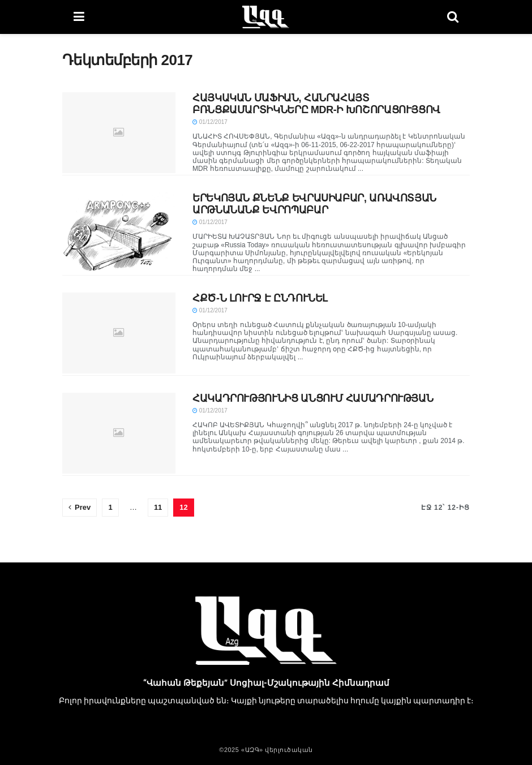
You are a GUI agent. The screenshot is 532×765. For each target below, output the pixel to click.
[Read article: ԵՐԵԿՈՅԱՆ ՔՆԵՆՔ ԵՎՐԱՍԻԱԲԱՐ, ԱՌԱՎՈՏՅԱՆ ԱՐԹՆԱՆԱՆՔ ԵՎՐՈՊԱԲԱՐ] (119, 233)
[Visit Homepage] (265, 17)
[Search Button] (453, 17)
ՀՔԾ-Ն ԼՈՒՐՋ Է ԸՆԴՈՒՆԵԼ (260, 298)
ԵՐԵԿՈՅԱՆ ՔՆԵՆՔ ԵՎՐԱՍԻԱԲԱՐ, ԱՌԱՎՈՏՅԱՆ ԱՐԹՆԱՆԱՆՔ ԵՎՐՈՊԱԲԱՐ (314, 204)
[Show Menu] (79, 17)
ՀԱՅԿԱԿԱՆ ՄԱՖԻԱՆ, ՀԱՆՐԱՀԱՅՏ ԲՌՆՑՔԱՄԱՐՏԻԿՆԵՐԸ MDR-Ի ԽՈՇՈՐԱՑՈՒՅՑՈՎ (316, 104)
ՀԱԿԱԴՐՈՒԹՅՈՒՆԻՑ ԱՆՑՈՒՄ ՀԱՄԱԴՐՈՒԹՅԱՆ (313, 398)
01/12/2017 (210, 122)
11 (158, 507)
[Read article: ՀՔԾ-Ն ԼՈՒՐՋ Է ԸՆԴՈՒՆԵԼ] (119, 333)
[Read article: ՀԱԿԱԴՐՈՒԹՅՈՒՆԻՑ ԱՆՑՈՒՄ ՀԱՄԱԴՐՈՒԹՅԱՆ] (119, 433)
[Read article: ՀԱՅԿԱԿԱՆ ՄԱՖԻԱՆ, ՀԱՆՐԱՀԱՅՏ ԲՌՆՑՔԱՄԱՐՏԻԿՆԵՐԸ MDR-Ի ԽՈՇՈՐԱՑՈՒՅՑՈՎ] (119, 133)
